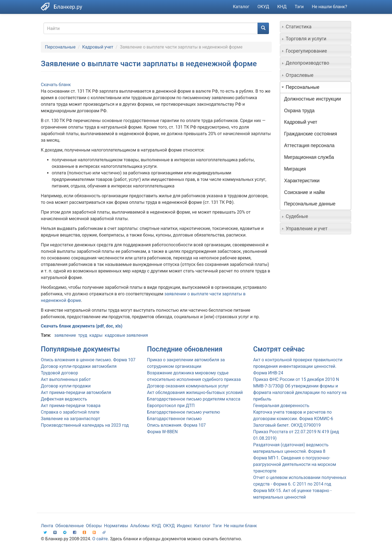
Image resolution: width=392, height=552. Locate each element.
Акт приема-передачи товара (71, 406)
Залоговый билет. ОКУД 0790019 (287, 425)
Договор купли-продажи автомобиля (79, 366)
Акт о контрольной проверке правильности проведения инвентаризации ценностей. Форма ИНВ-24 (298, 366)
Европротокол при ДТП (171, 406)
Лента (47, 526)
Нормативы (116, 526)
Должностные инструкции (313, 99)
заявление (65, 335)
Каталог (241, 7)
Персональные (60, 47)
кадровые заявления (126, 335)
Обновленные (69, 526)
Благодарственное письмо (174, 419)
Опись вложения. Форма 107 (176, 425)
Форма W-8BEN (162, 432)
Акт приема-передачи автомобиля (76, 392)
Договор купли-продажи (66, 386)
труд (83, 335)
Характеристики (302, 181)
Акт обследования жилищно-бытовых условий (195, 392)
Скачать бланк (56, 85)
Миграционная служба (309, 157)
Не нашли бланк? (330, 7)
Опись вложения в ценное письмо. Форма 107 (88, 360)
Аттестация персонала (309, 145)
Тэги (299, 7)
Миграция (295, 169)
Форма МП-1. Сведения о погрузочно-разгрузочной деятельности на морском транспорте (295, 464)
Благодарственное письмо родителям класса (194, 399)
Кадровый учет (98, 47)
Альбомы (140, 526)
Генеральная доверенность (281, 406)
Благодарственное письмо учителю (183, 412)
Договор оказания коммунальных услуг (188, 386)
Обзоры (94, 526)
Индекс (185, 526)
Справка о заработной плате (70, 412)
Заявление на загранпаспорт (71, 419)
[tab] (316, 27)
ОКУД (263, 7)
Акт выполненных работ (66, 379)
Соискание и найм (304, 192)
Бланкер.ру (68, 7)
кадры (96, 335)
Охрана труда (299, 111)
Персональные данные (310, 204)
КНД (282, 7)
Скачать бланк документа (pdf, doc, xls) (82, 326)
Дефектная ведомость (64, 399)
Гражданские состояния (311, 134)
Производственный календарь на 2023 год (85, 425)
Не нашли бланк (240, 526)
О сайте (100, 539)
